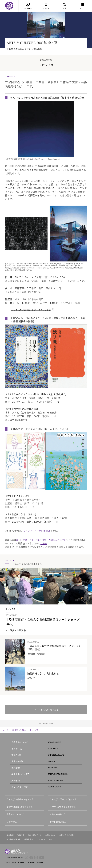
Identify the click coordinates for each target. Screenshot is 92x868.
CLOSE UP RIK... (19, 730)
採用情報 (10, 835)
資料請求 (21, 835)
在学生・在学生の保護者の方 (63, 807)
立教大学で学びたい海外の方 (63, 799)
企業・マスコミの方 (15, 814)
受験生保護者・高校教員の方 (20, 807)
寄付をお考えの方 (58, 822)
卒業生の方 (12, 822)
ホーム (6, 730)
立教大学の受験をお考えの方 (20, 799)
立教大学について (47, 742)
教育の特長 (47, 748)
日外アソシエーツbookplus (37, 531)
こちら (44, 543)
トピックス (34, 730)
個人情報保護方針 (14, 839)
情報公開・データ (35, 835)
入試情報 (47, 780)
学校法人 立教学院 (67, 835)
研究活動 (47, 768)
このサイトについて (45, 839)
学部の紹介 (47, 755)
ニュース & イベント (47, 787)
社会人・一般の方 (58, 814)
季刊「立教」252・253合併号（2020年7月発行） (41, 540)
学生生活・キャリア (47, 774)
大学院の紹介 (47, 761)
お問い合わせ (50, 835)
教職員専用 (29, 839)
